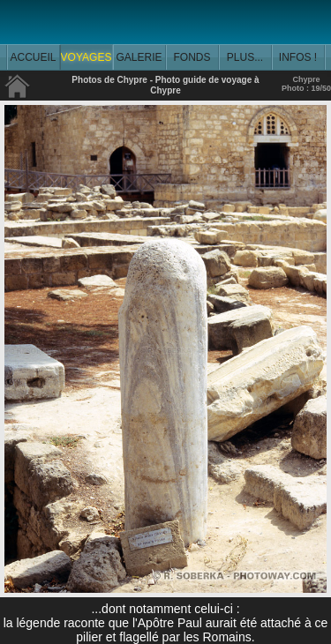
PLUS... (245, 57)
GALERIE (139, 57)
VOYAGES (87, 57)
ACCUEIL (33, 57)
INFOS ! (298, 57)
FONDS (192, 57)
